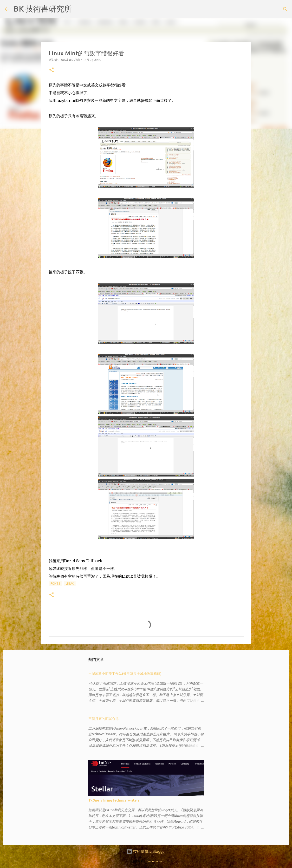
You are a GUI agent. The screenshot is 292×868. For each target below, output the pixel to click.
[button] (52, 70)
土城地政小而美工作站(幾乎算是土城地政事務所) (125, 674)
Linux (70, 584)
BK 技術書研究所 (43, 9)
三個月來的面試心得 (104, 719)
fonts (55, 584)
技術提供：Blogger (146, 851)
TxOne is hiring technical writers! (114, 800)
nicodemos (155, 861)
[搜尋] (78, 9)
